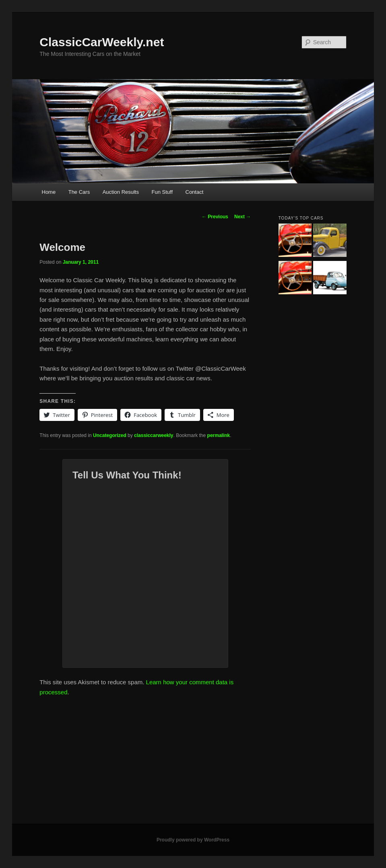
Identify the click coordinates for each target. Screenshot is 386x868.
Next (243, 217)
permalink (219, 435)
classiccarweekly (154, 435)
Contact (195, 192)
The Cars (79, 192)
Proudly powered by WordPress (193, 840)
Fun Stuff (162, 192)
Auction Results (121, 192)
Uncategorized (110, 435)
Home (49, 192)
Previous (215, 217)
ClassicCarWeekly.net (102, 42)
